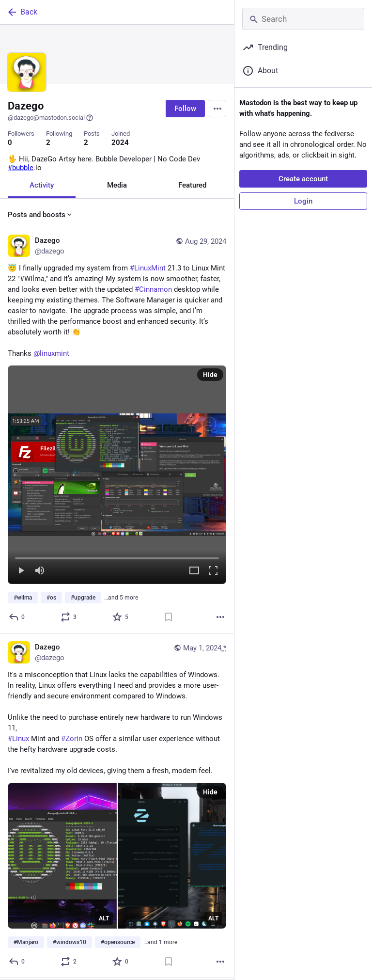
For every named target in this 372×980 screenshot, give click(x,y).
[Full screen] (213, 573)
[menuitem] (117, 476)
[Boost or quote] (69, 618)
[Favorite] (121, 618)
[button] (117, 476)
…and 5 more (121, 599)
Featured (192, 186)
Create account (303, 179)
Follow (185, 109)
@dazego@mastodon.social (51, 118)
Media (117, 186)
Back (22, 12)
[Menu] (217, 109)
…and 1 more (160, 944)
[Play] (21, 573)
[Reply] (17, 618)
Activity (42, 186)
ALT (104, 920)
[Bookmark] (169, 618)
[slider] (117, 558)
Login (303, 201)
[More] (220, 618)
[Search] (303, 19)
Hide (210, 376)
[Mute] (40, 573)
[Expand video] (194, 573)
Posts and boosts (40, 215)
